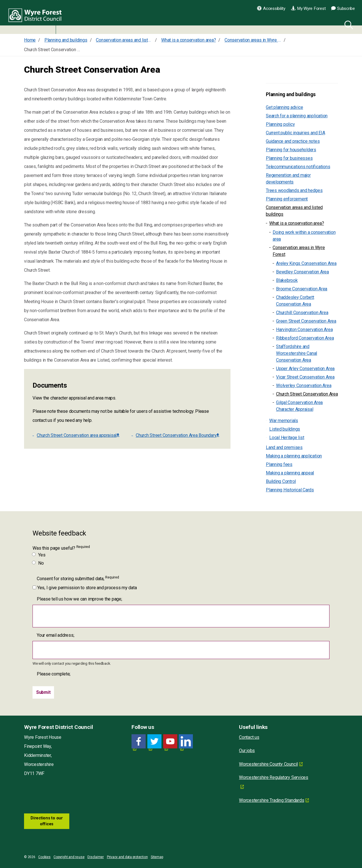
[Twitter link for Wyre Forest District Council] (154, 741)
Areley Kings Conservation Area (306, 263)
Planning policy (280, 124)
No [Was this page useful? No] (38, 563)
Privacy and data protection (127, 857)
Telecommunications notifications (298, 167)
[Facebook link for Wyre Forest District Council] (139, 741)
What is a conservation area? (297, 223)
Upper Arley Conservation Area (305, 369)
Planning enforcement (287, 199)
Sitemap (157, 857)
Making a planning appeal (290, 473)
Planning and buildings (291, 94)
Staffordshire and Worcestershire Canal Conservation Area (297, 353)
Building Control (281, 481)
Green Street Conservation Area (306, 321)
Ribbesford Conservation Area (305, 338)
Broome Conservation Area (302, 289)
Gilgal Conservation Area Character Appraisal (299, 406)
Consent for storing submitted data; (78, 578)
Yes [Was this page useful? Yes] (39, 555)
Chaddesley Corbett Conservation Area (295, 301)
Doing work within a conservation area (304, 236)
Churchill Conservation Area (302, 313)
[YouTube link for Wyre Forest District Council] (170, 741)
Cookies (44, 857)
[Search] (348, 24)
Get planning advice (284, 107)
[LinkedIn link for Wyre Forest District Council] (186, 741)
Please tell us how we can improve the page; (79, 599)
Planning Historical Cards (290, 490)
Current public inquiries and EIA (295, 133)
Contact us (249, 737)
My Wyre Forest (308, 8)
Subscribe (343, 8)
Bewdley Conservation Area (302, 272)
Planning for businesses (289, 158)
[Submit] (43, 692)
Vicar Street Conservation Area (305, 377)
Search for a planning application (297, 116)
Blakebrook (287, 280)
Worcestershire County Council (268, 764)
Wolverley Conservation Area (304, 386)
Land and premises (284, 447)
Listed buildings (285, 429)
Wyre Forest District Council (37, 17)
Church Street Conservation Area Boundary (177, 435)
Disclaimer (96, 857)
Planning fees (279, 464)
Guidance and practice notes (293, 141)
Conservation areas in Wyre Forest (299, 251)
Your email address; (55, 635)
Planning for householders (291, 150)
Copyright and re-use (69, 857)
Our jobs (247, 751)
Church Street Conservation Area (307, 394)
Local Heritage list (287, 438)
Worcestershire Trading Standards (271, 800)
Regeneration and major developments (288, 179)
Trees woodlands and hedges (294, 190)
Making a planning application (294, 456)
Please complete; (54, 674)
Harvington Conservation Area (304, 330)
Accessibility (271, 8)
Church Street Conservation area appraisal (78, 435)
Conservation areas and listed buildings (294, 211)
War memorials (284, 421)
